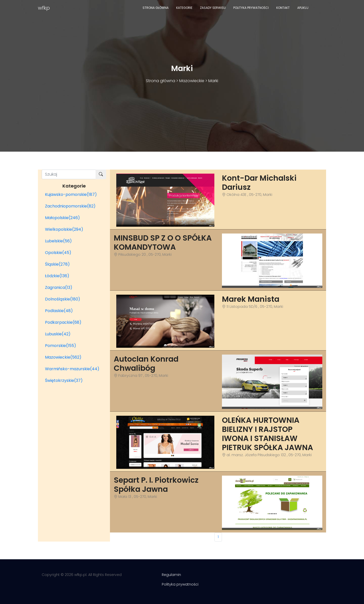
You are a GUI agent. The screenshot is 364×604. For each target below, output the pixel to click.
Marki (213, 81)
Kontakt (283, 8)
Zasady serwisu (213, 8)
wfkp (44, 8)
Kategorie (184, 8)
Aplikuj (303, 8)
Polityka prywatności (251, 8)
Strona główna (156, 8)
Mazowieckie (192, 81)
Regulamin (171, 575)
